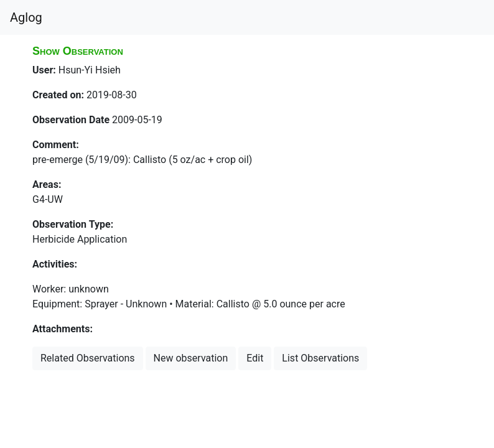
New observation (191, 358)
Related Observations (88, 358)
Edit (255, 358)
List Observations (320, 358)
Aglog (26, 17)
